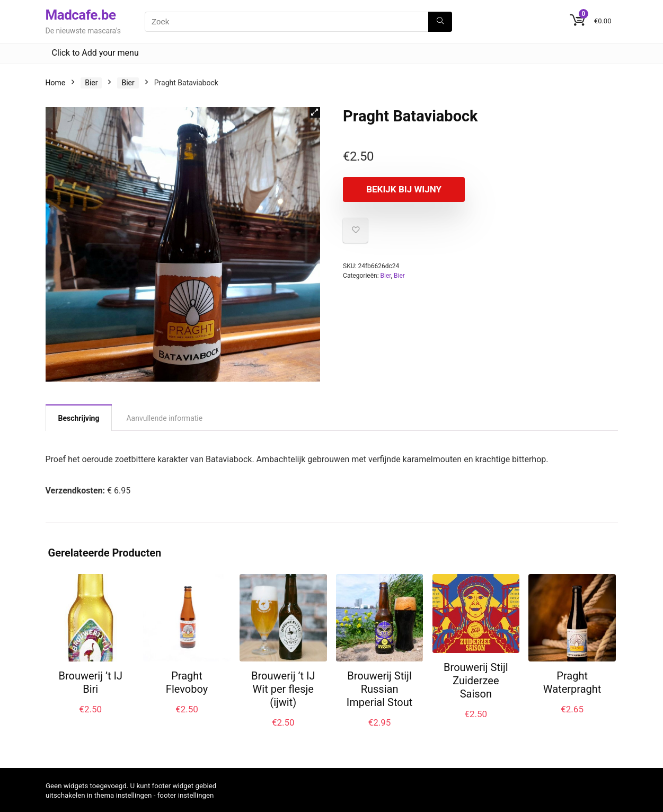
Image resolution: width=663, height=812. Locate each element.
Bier (91, 83)
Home (56, 83)
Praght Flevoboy (187, 682)
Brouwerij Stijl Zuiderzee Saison (476, 681)
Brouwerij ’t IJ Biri (90, 682)
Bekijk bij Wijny (404, 189)
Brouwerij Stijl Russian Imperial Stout (379, 689)
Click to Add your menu (95, 53)
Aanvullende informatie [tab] (164, 418)
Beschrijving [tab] (79, 418)
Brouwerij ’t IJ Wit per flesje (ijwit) (283, 689)
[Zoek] (440, 22)
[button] (315, 112)
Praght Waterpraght (572, 682)
